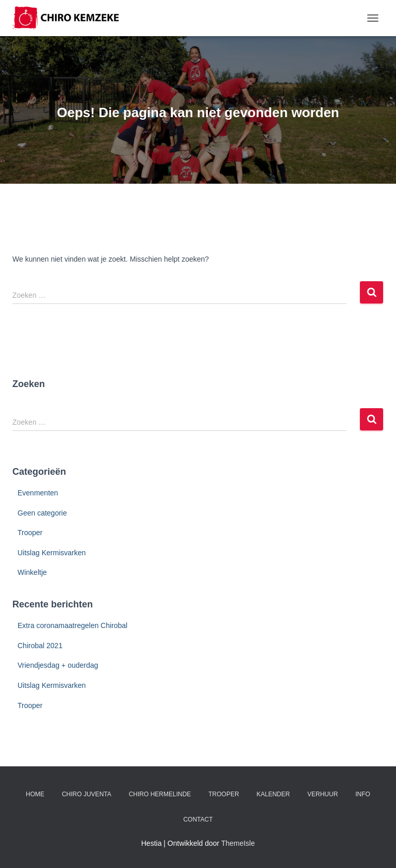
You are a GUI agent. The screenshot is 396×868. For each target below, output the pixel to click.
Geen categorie (42, 513)
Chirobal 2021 (40, 646)
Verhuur (323, 794)
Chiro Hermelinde (160, 794)
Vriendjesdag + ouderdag (58, 665)
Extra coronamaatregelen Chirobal (72, 625)
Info (363, 794)
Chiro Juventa (87, 794)
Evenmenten (38, 493)
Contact (198, 819)
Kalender (273, 794)
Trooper (30, 533)
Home (35, 794)
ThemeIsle (238, 843)
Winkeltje (32, 572)
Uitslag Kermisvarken (52, 553)
